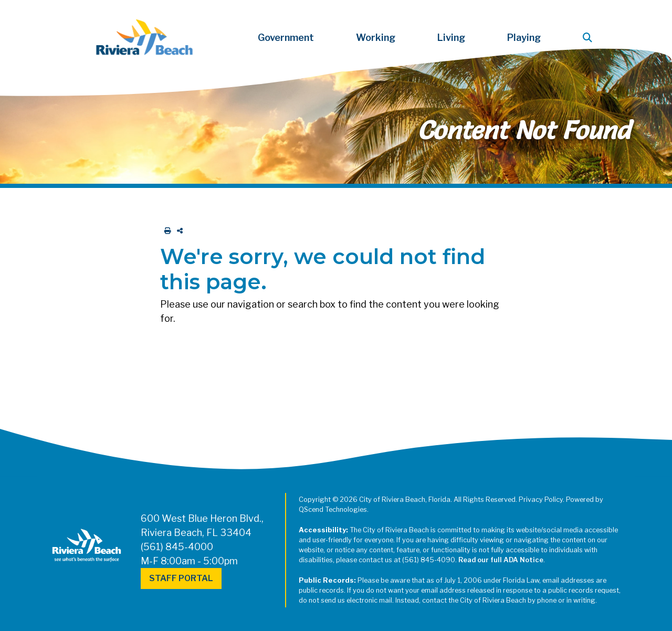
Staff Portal (181, 578)
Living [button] (451, 38)
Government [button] (286, 38)
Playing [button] (524, 38)
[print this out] (166, 231)
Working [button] (376, 38)
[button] (590, 38)
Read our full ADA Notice (501, 560)
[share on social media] (178, 231)
